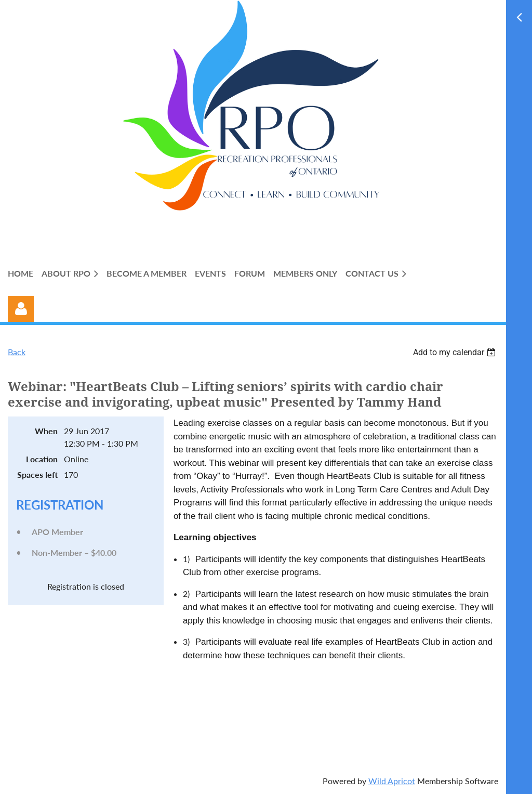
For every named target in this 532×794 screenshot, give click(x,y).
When (46, 431)
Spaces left (37, 474)
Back (17, 352)
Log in (21, 309)
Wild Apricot (392, 781)
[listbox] (456, 352)
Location (42, 459)
